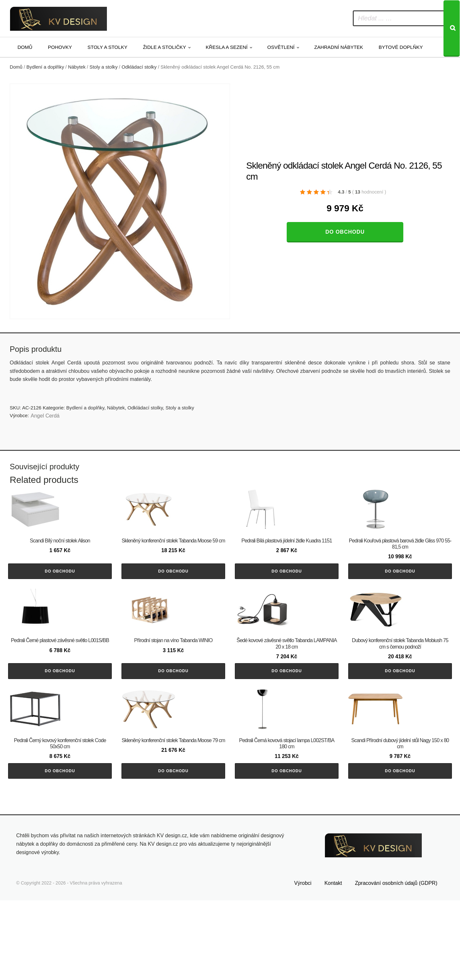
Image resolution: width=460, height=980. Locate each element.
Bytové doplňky (401, 47)
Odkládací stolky (139, 67)
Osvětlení (281, 47)
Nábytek (77, 67)
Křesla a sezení (227, 47)
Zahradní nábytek (339, 47)
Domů (25, 47)
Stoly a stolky (107, 47)
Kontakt (333, 963)
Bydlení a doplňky (45, 67)
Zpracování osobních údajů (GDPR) (396, 963)
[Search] (452, 28)
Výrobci (303, 963)
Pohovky (60, 47)
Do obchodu (345, 232)
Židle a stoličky (164, 47)
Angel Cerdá (45, 416)
